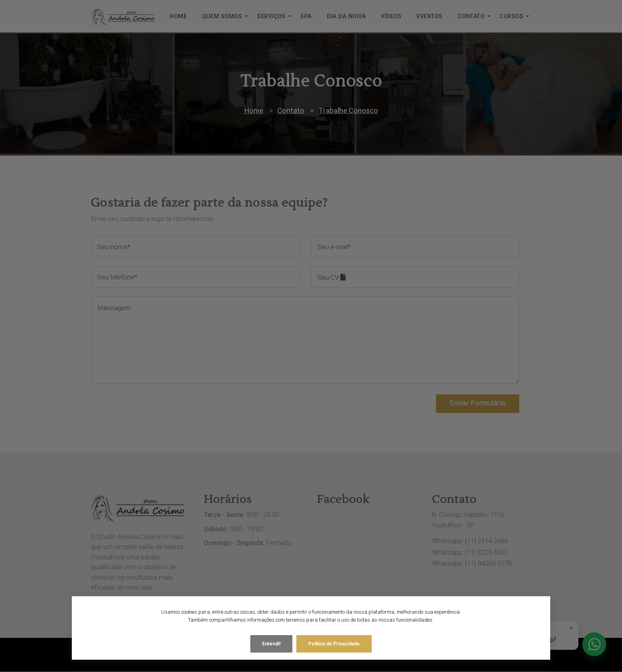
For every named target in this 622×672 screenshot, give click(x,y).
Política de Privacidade (334, 640)
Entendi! (271, 640)
